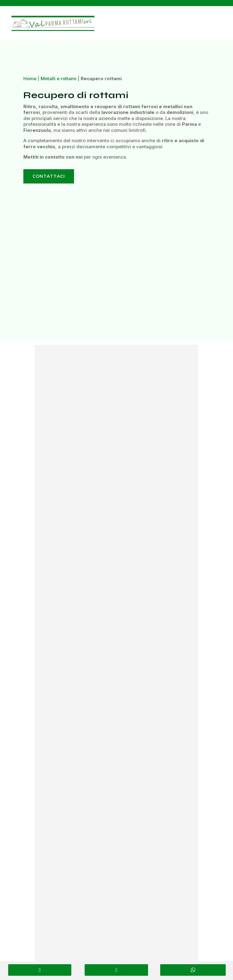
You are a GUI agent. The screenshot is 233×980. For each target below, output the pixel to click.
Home (30, 79)
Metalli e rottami (59, 79)
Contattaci (49, 176)
